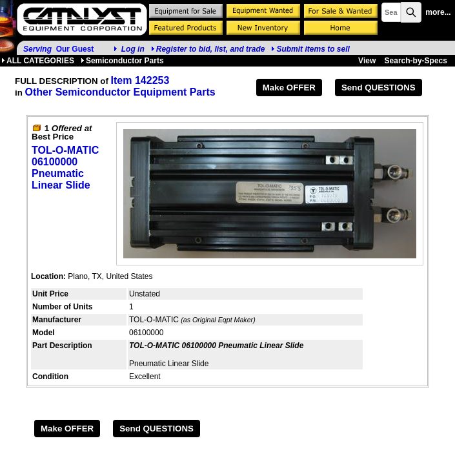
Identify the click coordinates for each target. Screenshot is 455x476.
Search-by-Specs (416, 61)
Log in (133, 49)
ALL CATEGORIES (38, 61)
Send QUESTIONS (379, 88)
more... (438, 12)
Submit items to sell (310, 49)
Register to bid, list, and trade (211, 49)
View (367, 61)
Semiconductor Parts (122, 61)
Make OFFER (289, 88)
